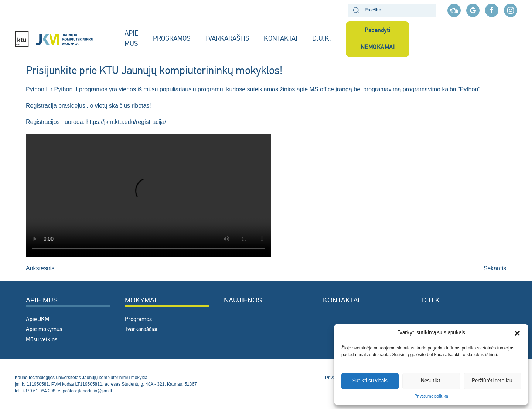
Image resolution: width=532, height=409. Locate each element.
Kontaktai (341, 300)
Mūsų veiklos (42, 340)
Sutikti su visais (370, 381)
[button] (517, 333)
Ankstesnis (40, 268)
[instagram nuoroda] (511, 10)
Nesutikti (431, 381)
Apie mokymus (44, 329)
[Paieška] (392, 10)
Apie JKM (37, 320)
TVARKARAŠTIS (227, 39)
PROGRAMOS (172, 39)
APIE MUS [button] (131, 39)
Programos (138, 320)
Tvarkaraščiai (141, 329)
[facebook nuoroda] (492, 10)
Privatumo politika (431, 396)
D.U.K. (322, 39)
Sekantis (495, 268)
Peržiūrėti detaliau (492, 381)
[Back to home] (62, 39)
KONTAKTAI (281, 39)
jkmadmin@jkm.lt (95, 391)
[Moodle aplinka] (454, 10)
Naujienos (243, 300)
